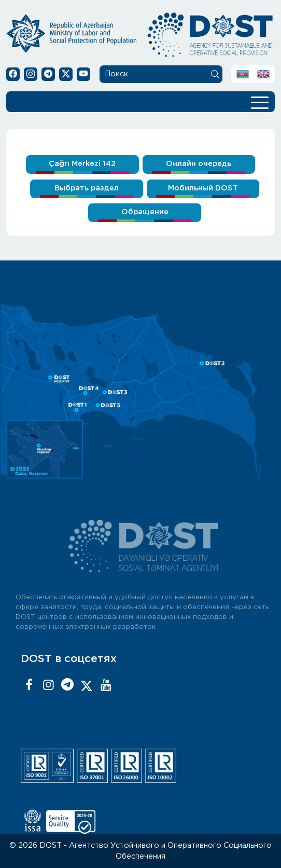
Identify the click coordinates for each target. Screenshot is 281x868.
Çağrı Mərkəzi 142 (82, 164)
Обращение (145, 212)
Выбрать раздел (87, 188)
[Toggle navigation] (260, 102)
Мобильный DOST (203, 188)
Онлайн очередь (199, 164)
